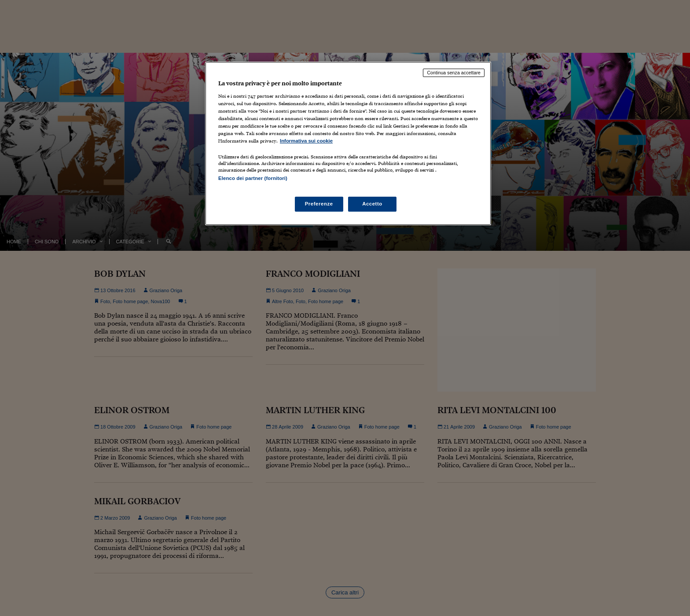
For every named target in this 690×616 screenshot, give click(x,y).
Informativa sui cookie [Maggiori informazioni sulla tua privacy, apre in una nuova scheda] (306, 141)
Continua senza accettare (454, 73)
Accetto (372, 204)
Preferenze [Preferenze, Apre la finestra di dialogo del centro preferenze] (319, 204)
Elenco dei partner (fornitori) (253, 178)
